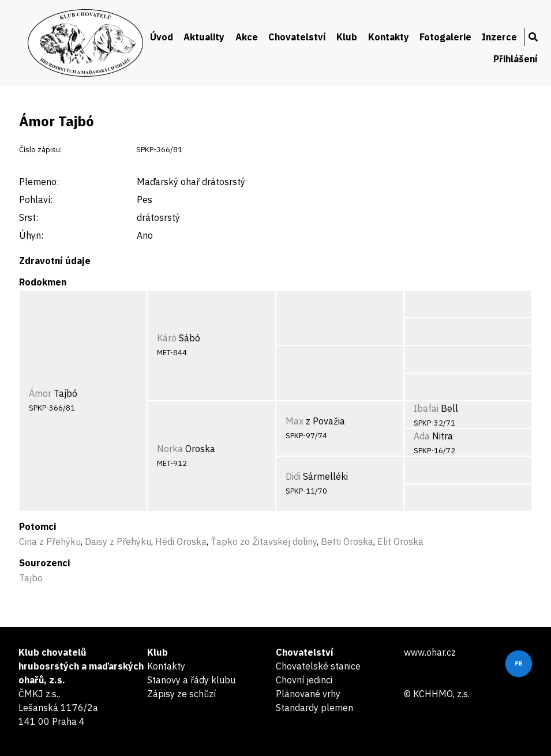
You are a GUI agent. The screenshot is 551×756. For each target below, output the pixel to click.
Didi (293, 476)
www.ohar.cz (430, 652)
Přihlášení (516, 59)
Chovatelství (297, 37)
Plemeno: (39, 182)
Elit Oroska (400, 541)
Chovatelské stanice (318, 666)
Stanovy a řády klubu (191, 680)
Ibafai (426, 408)
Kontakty (389, 37)
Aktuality (204, 37)
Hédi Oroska (181, 541)
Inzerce (499, 37)
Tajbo (31, 578)
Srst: (29, 217)
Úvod (162, 37)
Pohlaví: (36, 200)
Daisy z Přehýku (118, 541)
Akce (247, 37)
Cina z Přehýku (50, 541)
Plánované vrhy (308, 694)
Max (295, 421)
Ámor (40, 393)
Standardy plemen (314, 708)
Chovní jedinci (304, 680)
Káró (167, 338)
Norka (170, 449)
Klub (347, 37)
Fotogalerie (445, 37)
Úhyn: (31, 235)
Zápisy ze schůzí (181, 694)
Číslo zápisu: (40, 150)
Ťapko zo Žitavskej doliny (264, 541)
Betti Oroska (347, 541)
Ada (422, 436)
